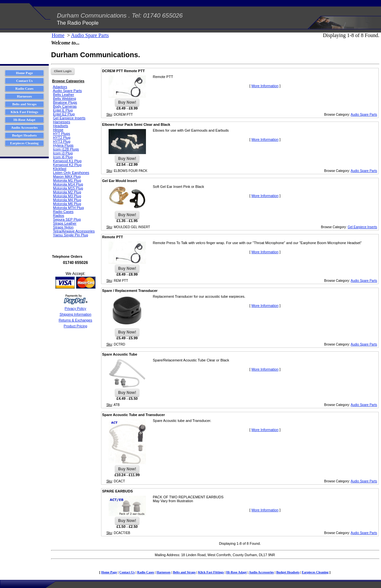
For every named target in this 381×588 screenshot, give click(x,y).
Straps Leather (65, 223)
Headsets (60, 126)
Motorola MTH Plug (68, 208)
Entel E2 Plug (64, 114)
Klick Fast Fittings (211, 572)
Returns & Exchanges (75, 320)
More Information (265, 86)
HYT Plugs (61, 134)
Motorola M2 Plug (67, 192)
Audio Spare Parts (90, 35)
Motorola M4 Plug (67, 200)
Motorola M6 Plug (67, 204)
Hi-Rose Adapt (236, 572)
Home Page (109, 572)
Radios (59, 216)
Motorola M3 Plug (67, 196)
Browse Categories (68, 81)
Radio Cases (63, 212)
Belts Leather (64, 95)
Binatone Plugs (65, 102)
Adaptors (60, 87)
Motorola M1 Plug (67, 180)
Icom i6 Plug (63, 157)
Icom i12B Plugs (66, 149)
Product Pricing (75, 326)
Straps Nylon (63, 227)
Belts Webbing (65, 98)
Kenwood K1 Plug (67, 161)
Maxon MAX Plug (67, 176)
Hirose (58, 130)
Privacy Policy (75, 308)
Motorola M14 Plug (68, 184)
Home (58, 35)
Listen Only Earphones (71, 173)
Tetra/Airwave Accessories (74, 231)
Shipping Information (75, 314)
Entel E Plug (63, 110)
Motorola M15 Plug (68, 188)
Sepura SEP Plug (67, 219)
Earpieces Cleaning (315, 572)
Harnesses (62, 122)
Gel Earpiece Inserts (69, 118)
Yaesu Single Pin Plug (71, 235)
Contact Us (127, 572)
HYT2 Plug (62, 137)
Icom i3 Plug (63, 153)
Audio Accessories (262, 572)
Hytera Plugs (63, 145)
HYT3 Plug (62, 141)
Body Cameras (65, 106)
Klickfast (60, 169)
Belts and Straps (184, 572)
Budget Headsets (288, 572)
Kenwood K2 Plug (67, 165)
